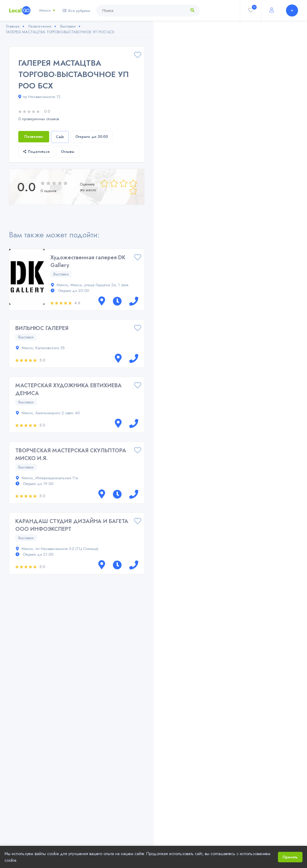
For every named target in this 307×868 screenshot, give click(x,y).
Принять (290, 857)
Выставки (61, 274)
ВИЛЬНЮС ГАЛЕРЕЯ (42, 328)
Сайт (60, 137)
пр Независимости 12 (39, 97)
